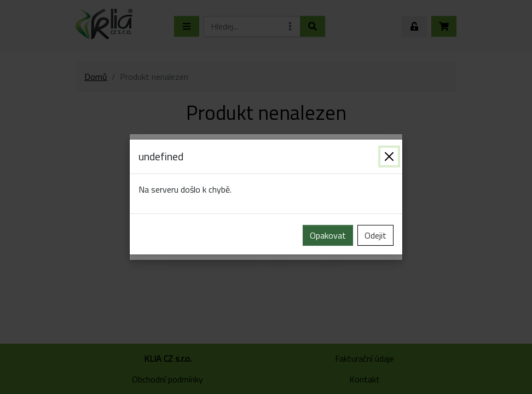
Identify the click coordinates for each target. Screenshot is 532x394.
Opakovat (328, 235)
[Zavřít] (389, 157)
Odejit (375, 235)
